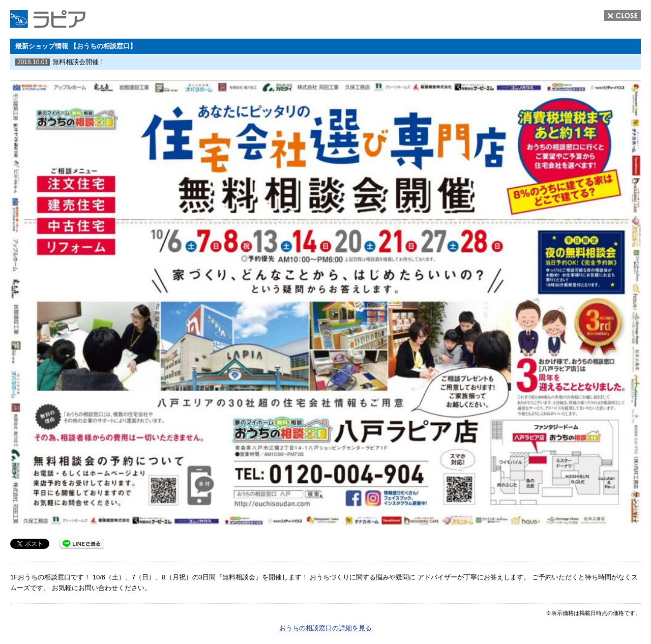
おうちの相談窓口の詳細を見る (325, 628)
